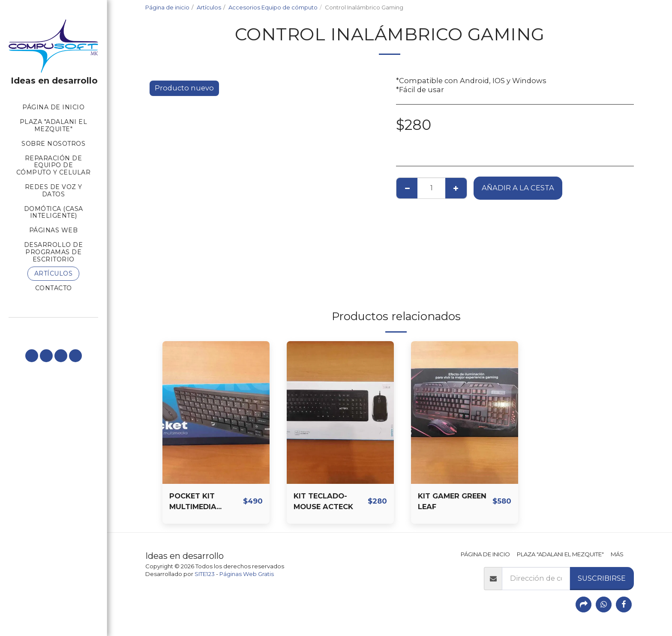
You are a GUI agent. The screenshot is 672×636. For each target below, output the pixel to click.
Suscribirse (602, 578)
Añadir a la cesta (518, 188)
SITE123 (205, 574)
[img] (216, 412)
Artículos (209, 7)
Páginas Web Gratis (247, 574)
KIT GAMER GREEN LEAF (452, 501)
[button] (32, 356)
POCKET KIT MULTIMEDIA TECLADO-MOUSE (202, 502)
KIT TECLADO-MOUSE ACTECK (323, 501)
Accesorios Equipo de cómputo (273, 7)
